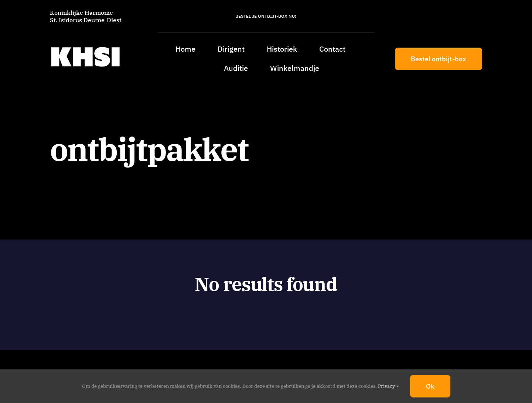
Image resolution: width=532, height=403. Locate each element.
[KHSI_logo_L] (85, 47)
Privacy (388, 386)
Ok (430, 386)
